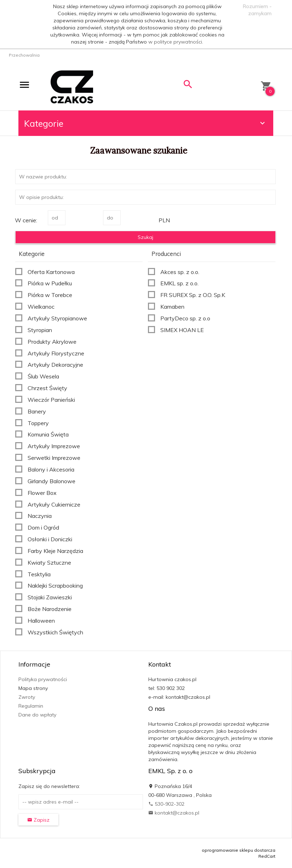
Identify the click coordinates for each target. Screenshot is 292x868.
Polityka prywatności (43, 679)
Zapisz (38, 820)
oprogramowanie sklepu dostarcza (239, 850)
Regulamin (31, 706)
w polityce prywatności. (176, 42)
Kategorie (145, 123)
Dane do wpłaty (37, 715)
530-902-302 (166, 804)
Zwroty (27, 697)
